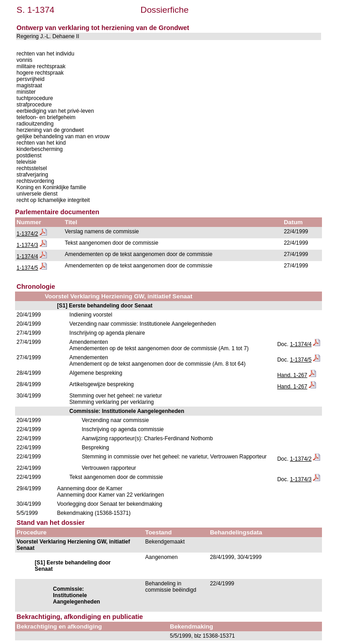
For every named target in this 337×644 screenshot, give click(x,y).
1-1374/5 (27, 268)
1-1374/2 (27, 234)
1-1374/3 (27, 245)
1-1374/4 (27, 257)
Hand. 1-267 (292, 375)
